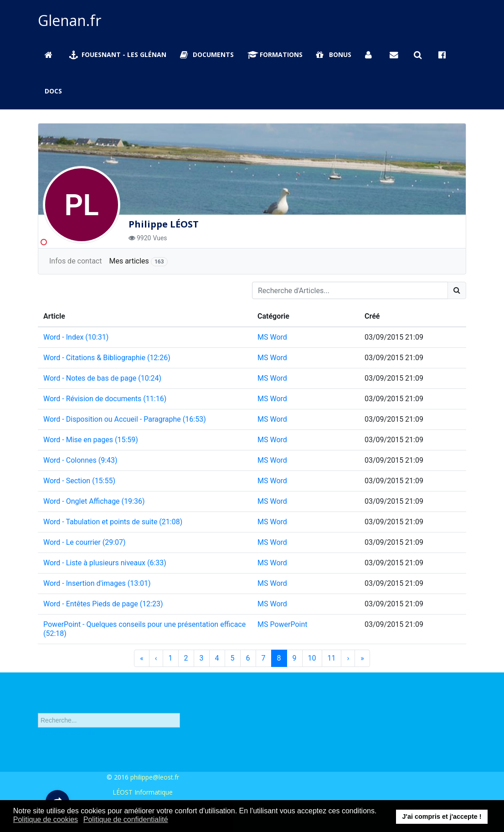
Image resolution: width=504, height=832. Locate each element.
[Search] (457, 290)
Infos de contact (75, 261)
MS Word (272, 337)
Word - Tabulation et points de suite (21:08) (113, 522)
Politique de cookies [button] (46, 819)
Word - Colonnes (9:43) (80, 460)
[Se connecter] (370, 55)
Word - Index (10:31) (76, 337)
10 (312, 658)
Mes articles (138, 261)
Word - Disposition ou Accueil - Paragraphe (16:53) (125, 419)
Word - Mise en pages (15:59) (91, 440)
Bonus (334, 54)
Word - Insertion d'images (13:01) (97, 583)
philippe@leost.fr (155, 777)
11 (332, 658)
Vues (160, 238)
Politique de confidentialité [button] (126, 819)
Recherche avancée (67, 736)
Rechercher (38, 706)
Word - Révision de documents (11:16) (105, 399)
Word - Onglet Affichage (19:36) (94, 501)
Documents (207, 54)
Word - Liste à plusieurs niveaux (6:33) (105, 563)
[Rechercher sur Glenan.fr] (419, 55)
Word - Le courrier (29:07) (85, 542)
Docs (53, 91)
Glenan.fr (69, 20)
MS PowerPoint (283, 624)
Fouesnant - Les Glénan (118, 54)
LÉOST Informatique (143, 792)
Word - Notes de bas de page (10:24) (102, 378)
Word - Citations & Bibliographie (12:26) (107, 358)
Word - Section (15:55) (79, 481)
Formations (275, 54)
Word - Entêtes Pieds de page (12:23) (103, 604)
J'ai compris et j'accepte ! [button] (442, 816)
